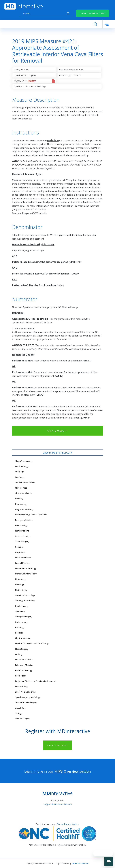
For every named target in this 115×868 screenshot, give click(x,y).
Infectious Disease (23, 558)
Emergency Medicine (24, 520)
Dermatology (21, 504)
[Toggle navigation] (107, 24)
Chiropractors (21, 488)
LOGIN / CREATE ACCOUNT (93, 13)
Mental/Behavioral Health (26, 574)
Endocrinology (21, 525)
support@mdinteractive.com (57, 804)
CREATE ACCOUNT (58, 431)
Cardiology (20, 477)
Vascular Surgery (22, 719)
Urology (19, 713)
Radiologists (20, 676)
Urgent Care (20, 708)
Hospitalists (20, 552)
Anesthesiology (22, 466)
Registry (32, 81)
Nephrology (20, 579)
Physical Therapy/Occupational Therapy (32, 644)
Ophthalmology (22, 606)
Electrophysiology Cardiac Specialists (31, 515)
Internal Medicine (23, 563)
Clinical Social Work (23, 493)
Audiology (19, 472)
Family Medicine (22, 531)
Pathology (20, 627)
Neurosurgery (21, 590)
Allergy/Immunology (24, 461)
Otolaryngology (22, 622)
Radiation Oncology (24, 670)
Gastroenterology (23, 536)
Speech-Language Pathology (28, 697)
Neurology (20, 584)
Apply (68, 14)
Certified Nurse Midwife (25, 482)
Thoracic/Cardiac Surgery (26, 703)
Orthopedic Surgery (23, 617)
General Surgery (22, 542)
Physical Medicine (23, 638)
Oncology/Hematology (25, 601)
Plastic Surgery (21, 649)
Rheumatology (21, 686)
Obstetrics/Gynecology (25, 595)
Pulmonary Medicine (24, 665)
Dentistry (19, 499)
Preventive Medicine (24, 660)
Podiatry (19, 654)
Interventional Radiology (26, 568)
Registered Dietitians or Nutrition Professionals (36, 681)
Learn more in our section (58, 771)
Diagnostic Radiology (24, 509)
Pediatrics (19, 633)
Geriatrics (19, 547)
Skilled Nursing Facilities (25, 692)
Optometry (20, 611)
